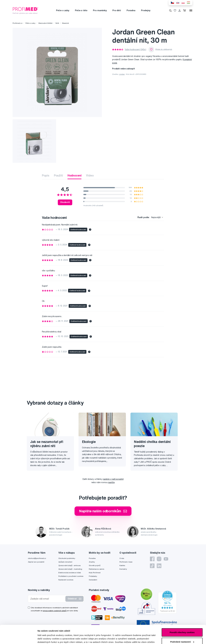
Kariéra (122, 565)
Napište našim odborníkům (103, 511)
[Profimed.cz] (25, 10)
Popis (46, 175)
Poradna (131, 10)
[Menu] (191, 10)
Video (90, 175)
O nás (122, 558)
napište (111, 482)
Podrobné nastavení (48, 638)
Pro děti (117, 10)
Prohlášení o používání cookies (71, 576)
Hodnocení (75, 175)
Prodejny (146, 10)
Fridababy (93, 576)
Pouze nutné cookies (182, 633)
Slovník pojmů (95, 565)
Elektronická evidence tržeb (70, 573)
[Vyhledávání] (170, 10)
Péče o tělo (81, 10)
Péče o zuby (63, 10)
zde (143, 630)
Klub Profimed (95, 573)
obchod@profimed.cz (37, 558)
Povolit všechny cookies (182, 614)
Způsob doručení (65, 562)
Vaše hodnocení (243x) (135, 49)
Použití (58, 175)
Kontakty (123, 569)
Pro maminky (100, 10)
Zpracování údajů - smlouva (69, 565)
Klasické (65, 23)
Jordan (122, 74)
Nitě (57, 23)
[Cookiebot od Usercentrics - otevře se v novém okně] (19, 638)
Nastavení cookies (66, 580)
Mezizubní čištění (45, 23)
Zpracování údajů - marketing (70, 569)
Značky (92, 562)
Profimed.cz (17, 23)
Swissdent (93, 580)
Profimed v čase (126, 562)
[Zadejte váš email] (47, 599)
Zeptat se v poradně (36, 562)
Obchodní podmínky (67, 558)
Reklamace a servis (96, 569)
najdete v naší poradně (113, 479)
